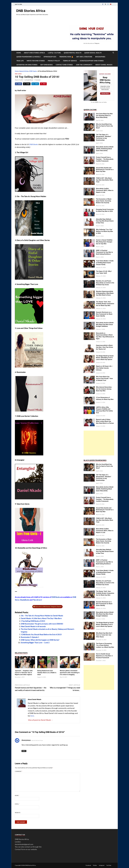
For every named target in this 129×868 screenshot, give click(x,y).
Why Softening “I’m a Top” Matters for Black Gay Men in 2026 (105, 231)
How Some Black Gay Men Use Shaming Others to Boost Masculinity (104, 116)
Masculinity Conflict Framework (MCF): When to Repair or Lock (105, 190)
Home (19, 53)
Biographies (100, 57)
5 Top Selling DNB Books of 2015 (33, 621)
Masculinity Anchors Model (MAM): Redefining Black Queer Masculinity (105, 149)
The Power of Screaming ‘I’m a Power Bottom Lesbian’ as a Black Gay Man (105, 645)
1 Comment (37, 80)
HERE (96, 102)
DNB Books (34, 144)
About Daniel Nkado (104, 65)
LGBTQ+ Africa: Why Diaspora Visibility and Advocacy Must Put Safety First (104, 410)
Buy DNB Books (47, 65)
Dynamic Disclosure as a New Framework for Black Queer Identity (104, 314)
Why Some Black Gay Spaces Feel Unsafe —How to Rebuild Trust (104, 379)
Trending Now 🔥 (66, 57)
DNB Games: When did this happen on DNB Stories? (40, 640)
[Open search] (113, 53)
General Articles (24, 71)
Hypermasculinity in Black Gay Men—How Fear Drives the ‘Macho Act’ (105, 347)
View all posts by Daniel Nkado (40, 720)
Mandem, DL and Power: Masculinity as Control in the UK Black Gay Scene (105, 283)
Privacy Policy (54, 61)
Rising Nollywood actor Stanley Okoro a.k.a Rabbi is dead (47, 673)
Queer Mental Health (73, 53)
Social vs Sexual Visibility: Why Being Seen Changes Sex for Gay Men (104, 242)
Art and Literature (84, 57)
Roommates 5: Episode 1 (30, 637)
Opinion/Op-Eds (50, 57)
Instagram (102, 865)
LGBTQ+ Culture (54, 53)
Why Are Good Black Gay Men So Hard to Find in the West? (104, 126)
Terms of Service (70, 61)
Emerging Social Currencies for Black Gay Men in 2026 (105, 210)
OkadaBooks (24, 600)
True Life (20, 61)
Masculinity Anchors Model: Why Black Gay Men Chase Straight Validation (105, 325)
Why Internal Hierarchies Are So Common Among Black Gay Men (104, 389)
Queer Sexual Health (93, 53)
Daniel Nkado (30, 80)
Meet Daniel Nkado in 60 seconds (33, 626)
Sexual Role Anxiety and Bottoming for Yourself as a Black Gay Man (105, 170)
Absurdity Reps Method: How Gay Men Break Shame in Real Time (105, 221)
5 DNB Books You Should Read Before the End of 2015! (41, 634)
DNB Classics (33, 71)
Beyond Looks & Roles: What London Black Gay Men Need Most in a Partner (105, 421)
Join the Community (84, 65)
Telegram (97, 43)
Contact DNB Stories (64, 65)
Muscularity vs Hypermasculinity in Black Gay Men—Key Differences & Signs (105, 336)
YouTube (109, 865)
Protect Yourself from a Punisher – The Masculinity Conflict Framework (105, 159)
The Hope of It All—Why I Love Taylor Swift (104, 272)
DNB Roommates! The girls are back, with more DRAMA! (42, 624)
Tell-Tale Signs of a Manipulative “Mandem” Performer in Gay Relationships (104, 137)
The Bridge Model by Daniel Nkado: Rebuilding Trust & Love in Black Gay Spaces (105, 358)
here (32, 716)
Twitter (95, 865)
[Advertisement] (99, 443)
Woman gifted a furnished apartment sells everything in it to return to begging (70, 673)
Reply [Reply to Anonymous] (24, 751)
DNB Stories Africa (31, 11)
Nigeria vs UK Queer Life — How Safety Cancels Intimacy (104, 368)
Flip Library (37, 600)
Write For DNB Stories (36, 61)
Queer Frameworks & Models (28, 57)
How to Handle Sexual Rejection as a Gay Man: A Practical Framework (104, 656)
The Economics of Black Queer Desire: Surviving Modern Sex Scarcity (104, 201)
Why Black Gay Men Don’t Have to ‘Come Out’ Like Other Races (104, 635)
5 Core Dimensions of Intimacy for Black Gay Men (105, 398)
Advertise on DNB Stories (27, 65)
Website (18, 813)
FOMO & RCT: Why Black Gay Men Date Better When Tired (105, 180)
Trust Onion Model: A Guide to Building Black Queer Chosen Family (105, 263)
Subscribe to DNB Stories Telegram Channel (47, 607)
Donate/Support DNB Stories (92, 61)
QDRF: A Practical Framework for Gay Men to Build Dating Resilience (104, 252)
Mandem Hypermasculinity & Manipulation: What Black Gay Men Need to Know (105, 293)
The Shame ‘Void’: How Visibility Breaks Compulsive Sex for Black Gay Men (105, 304)
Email (17, 804)
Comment (19, 771)
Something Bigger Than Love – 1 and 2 (35, 643)
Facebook (88, 865)
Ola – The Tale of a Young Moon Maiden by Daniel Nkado (42, 616)
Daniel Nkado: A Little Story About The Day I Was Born (41, 618)
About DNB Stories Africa (34, 53)
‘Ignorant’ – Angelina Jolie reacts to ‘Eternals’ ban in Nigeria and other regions (24, 673)
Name (17, 795)
